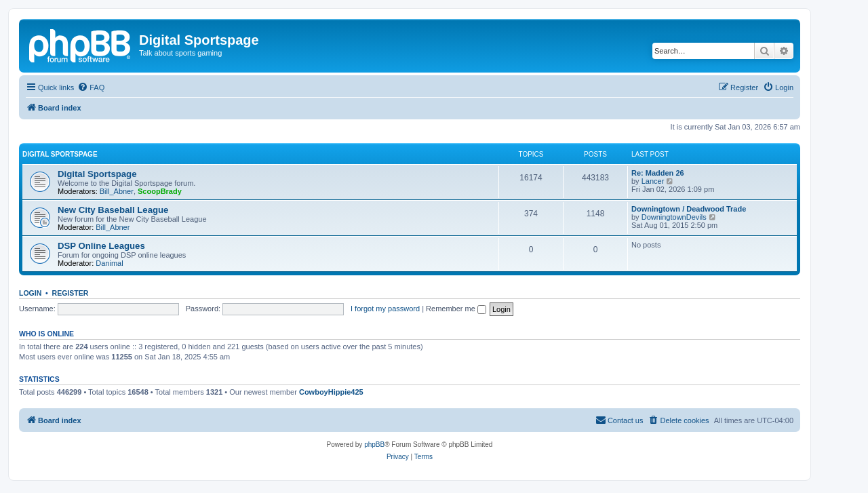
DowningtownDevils (674, 217)
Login (30, 293)
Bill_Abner (117, 191)
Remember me (456, 309)
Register (71, 293)
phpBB (374, 445)
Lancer (653, 181)
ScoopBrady (160, 191)
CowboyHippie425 (331, 392)
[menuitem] (91, 87)
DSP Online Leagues (101, 246)
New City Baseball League (113, 210)
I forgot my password (385, 309)
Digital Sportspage (60, 154)
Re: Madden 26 (658, 173)
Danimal (109, 263)
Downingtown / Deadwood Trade (689, 209)
